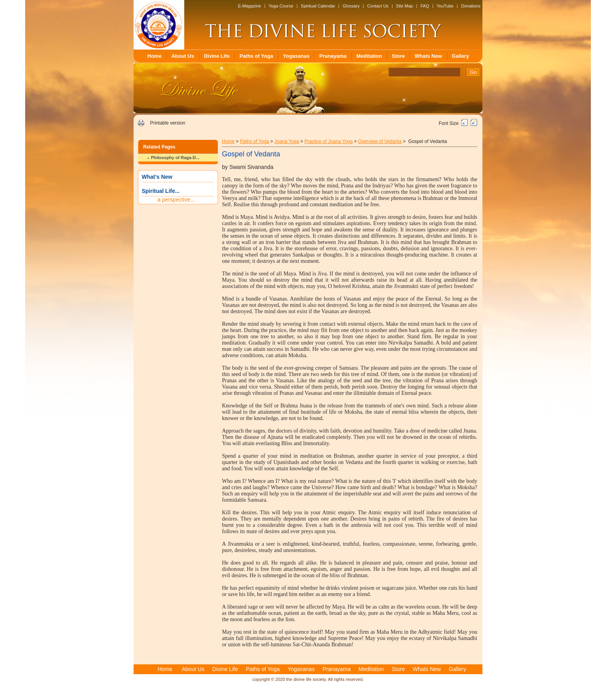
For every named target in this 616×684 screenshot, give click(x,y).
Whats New (428, 56)
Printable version (168, 123)
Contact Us (378, 6)
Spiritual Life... (161, 191)
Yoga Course (281, 6)
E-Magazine (250, 6)
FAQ (425, 6)
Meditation (369, 56)
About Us (183, 56)
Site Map (404, 6)
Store (398, 56)
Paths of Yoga (256, 56)
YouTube (445, 6)
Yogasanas (296, 56)
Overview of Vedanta (380, 141)
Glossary (351, 6)
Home (154, 56)
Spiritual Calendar (318, 6)
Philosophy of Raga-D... (175, 158)
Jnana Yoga (287, 141)
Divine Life (217, 56)
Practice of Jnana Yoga (329, 141)
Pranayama (333, 56)
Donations (471, 6)
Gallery (460, 56)
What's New (157, 177)
